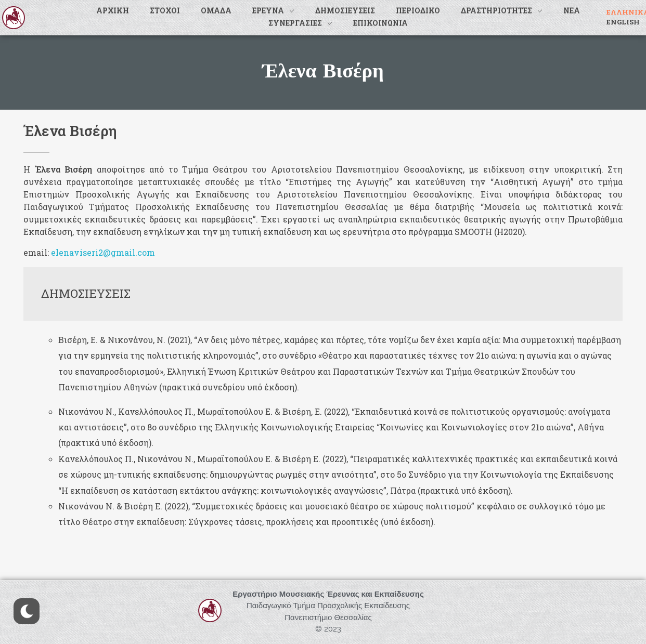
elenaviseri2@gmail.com (103, 252)
